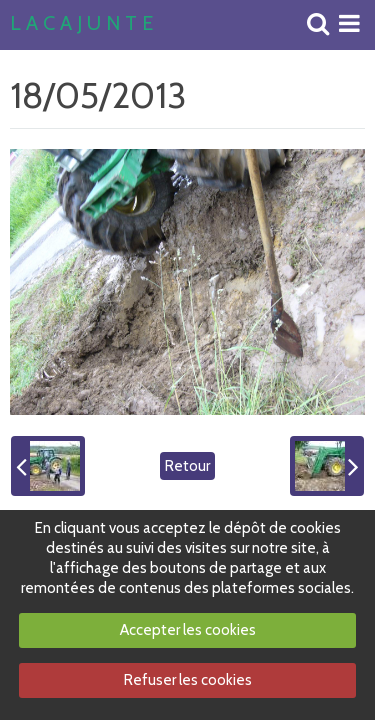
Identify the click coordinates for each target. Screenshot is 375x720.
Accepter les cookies (188, 630)
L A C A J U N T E (81, 24)
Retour (187, 466)
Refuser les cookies (188, 680)
